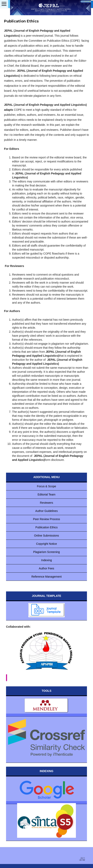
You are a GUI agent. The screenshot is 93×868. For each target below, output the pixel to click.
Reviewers (46, 503)
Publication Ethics (47, 527)
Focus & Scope (47, 486)
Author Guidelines (46, 511)
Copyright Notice (46, 544)
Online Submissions (46, 536)
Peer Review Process (46, 519)
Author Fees (46, 568)
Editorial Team (46, 494)
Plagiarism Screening (46, 552)
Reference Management (46, 577)
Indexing (47, 560)
